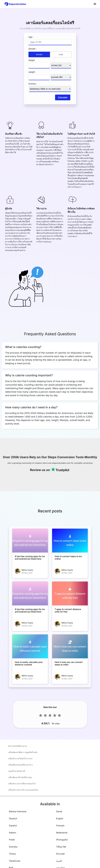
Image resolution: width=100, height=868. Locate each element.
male (61, 54)
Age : (31, 37)
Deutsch (13, 818)
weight (32, 72)
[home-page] (15, 4)
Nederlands (62, 833)
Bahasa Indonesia (18, 811)
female (39, 54)
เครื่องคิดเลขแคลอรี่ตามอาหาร (21, 765)
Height (32, 60)
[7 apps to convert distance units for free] (70, 593)
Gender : (33, 49)
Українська (15, 861)
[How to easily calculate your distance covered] (30, 646)
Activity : (33, 84)
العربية (59, 861)
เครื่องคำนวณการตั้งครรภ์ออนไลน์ (22, 784)
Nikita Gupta (27, 570)
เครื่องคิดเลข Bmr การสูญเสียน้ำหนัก (23, 752)
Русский (60, 854)
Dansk (59, 811)
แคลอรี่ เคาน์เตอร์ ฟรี (17, 771)
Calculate (63, 97)
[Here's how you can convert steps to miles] (70, 646)
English (60, 818)
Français (60, 826)
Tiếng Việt (61, 847)
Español (13, 826)
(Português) (62, 840)
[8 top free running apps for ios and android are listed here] (30, 541)
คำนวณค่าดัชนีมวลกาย (18, 746)
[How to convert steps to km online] (70, 541)
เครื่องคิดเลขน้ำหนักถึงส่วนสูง (20, 777)
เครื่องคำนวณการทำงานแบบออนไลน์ (23, 790)
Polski (12, 840)
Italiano (13, 833)
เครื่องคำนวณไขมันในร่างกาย (20, 758)
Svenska (13, 847)
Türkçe (12, 854)
